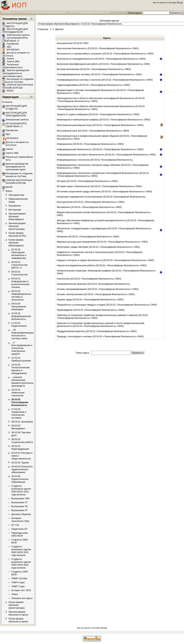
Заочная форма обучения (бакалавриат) (17, 216)
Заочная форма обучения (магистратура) (17, 226)
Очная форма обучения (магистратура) (17, 605)
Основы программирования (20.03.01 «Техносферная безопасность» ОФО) (98, 289)
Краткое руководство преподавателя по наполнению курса (16, 73)
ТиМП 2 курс (18, 586)
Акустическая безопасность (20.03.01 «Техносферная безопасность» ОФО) (98, 48)
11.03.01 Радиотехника (19, 324)
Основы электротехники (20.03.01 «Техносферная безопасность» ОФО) (96, 294)
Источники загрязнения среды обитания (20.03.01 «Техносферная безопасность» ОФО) (105, 191)
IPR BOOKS (11, 50)
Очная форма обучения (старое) (18, 620)
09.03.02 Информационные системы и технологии (21, 295)
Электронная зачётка (16, 35)
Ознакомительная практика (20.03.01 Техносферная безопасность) (93, 284)
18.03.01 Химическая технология (18, 393)
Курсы (18, 12)
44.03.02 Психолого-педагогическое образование (22, 469)
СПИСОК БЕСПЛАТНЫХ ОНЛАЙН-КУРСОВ (18, 86)
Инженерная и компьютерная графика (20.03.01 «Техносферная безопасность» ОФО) (104, 120)
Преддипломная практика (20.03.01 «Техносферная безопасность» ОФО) (97, 331)
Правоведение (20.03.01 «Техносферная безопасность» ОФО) (91, 310)
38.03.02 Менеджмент (18, 427)
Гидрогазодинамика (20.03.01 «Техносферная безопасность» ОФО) (94, 85)
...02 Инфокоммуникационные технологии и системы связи (25, 334)
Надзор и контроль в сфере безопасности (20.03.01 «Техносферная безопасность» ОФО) (106, 260)
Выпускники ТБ (19, 506)
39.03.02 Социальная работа (22, 441)
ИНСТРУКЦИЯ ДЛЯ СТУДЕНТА (16, 107)
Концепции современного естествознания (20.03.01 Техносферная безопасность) (101, 197)
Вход (180, 2)
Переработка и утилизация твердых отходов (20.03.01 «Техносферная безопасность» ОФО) (107, 305)
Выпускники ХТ (19, 510)
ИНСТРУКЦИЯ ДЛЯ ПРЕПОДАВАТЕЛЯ (15, 31)
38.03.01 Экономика (22, 422)
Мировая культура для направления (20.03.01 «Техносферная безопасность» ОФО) (102, 242)
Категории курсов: (110, 21)
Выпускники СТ (20, 502)
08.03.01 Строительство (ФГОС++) (19, 265)
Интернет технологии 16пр (20, 520)
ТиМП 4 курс (18, 582)
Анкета (8, 59)
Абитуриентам (16, 195)
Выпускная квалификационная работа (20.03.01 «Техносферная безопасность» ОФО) (104, 64)
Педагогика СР (19, 529)
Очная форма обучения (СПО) (17, 234)
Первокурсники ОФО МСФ (19, 534)
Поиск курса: (135, 13)
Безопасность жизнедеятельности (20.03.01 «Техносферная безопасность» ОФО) (101, 59)
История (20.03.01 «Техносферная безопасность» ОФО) (87, 181)
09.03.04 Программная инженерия (19, 306)
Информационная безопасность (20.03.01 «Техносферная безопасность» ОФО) (100, 149)
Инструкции (15, 210)
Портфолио (11, 44)
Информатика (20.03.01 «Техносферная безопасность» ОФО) (90, 144)
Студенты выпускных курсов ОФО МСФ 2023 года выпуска (21, 490)
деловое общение (21, 514)
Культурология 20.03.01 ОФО (73, 43)
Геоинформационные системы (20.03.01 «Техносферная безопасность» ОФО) (99, 74)
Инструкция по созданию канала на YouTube (18, 81)
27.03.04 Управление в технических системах (19, 413)
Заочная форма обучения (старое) (18, 613)
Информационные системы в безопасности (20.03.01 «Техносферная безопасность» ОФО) (106, 155)
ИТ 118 (15, 525)
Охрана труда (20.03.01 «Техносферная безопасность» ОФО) (90, 299)
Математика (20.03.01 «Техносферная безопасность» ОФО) (89, 207)
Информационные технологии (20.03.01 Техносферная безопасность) (95, 160)
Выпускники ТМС (21, 498)
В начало (7, 12)
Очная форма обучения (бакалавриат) (45, 12)
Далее (59, 29)
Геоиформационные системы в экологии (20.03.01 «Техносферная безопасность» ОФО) (105, 80)
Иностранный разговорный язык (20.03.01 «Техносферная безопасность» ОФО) (100, 125)
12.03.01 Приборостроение (21, 359)
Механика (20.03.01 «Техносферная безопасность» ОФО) (88, 237)
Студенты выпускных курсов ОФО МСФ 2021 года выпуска (21, 551)
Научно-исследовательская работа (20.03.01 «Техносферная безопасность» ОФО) (102, 265)
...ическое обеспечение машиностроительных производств (23, 381)
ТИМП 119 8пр (19, 578)
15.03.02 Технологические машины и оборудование (20, 369)
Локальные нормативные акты (12, 66)
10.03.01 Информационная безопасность (21, 316)
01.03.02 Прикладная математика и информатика (19, 254)
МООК (8, 91)
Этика (15, 594)
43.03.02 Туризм (20, 463)
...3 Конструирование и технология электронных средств (22, 348)
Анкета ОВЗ (11, 61)
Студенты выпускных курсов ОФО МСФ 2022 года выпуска (21, 563)
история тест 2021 (21, 590)
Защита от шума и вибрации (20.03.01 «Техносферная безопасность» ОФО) (98, 114)
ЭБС (7, 47)
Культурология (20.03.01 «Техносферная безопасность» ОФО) (91, 202)
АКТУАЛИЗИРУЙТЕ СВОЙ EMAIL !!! (15, 39)
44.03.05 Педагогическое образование (20, 479)
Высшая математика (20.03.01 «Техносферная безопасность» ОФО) (94, 69)
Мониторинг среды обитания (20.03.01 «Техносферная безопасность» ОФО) (98, 247)
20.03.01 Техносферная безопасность (90, 12)
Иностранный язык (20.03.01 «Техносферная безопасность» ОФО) (93, 131)
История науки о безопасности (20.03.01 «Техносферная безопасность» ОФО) (99, 186)
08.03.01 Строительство (19, 273)
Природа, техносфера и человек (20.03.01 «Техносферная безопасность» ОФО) (100, 336)
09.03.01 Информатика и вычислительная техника (20, 283)
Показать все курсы (22, 598)
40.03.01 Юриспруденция (20, 447)
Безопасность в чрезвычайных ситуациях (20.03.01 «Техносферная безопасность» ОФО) (105, 54)
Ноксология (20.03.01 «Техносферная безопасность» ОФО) (89, 279)
